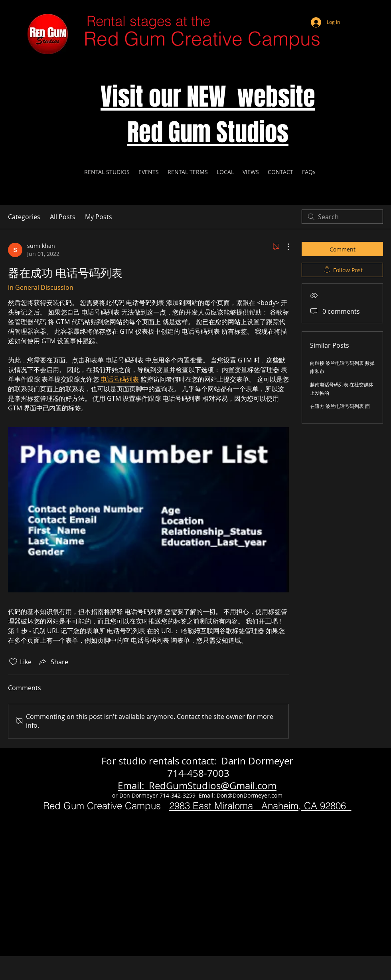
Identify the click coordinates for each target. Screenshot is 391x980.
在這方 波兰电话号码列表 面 (340, 406)
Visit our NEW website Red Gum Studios (208, 115)
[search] (342, 217)
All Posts (63, 217)
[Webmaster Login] (353, 12)
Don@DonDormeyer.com (250, 795)
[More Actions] (284, 247)
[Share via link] (53, 662)
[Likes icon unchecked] (13, 662)
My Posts (99, 217)
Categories (24, 217)
